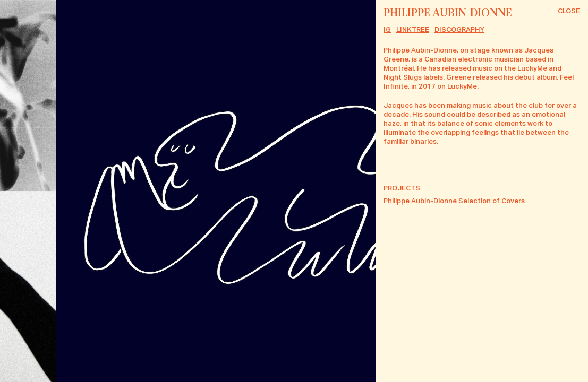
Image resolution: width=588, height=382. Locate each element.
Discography (459, 30)
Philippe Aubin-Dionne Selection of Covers (454, 201)
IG (387, 30)
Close (569, 11)
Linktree (413, 30)
